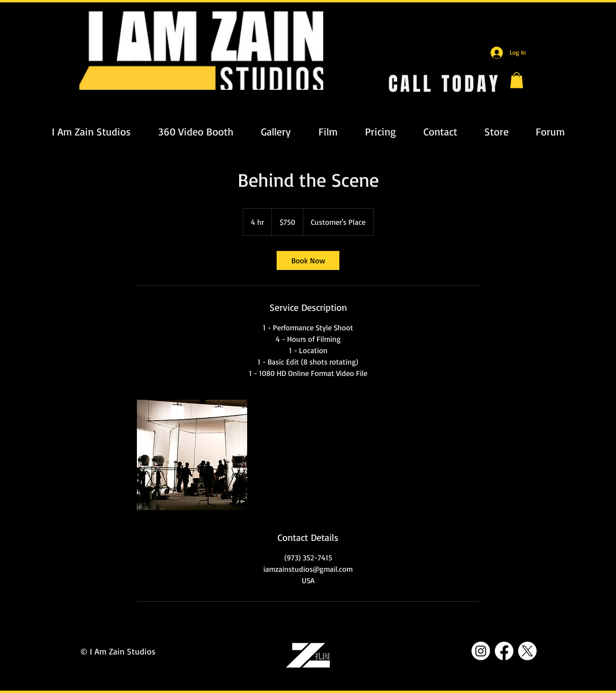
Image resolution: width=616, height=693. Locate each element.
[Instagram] (481, 651)
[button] (517, 80)
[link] (308, 260)
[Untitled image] (192, 455)
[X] (527, 651)
